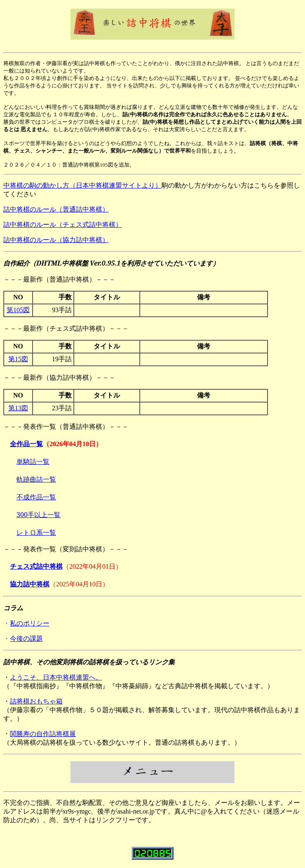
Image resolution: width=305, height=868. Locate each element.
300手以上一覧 (39, 515)
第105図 (18, 310)
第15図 (18, 359)
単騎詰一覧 (33, 461)
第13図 (18, 408)
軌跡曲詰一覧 (36, 479)
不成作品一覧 (36, 497)
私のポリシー (30, 623)
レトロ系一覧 (36, 532)
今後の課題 (26, 639)
